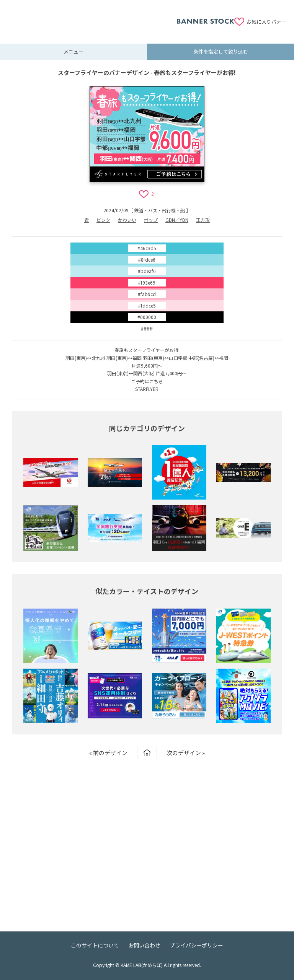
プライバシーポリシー (196, 945)
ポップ (151, 220)
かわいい (127, 220)
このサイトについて (95, 945)
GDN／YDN (177, 220)
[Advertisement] (92, 17)
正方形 (203, 220)
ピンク (103, 220)
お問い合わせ (144, 945)
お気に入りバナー (266, 22)
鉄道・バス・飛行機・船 (160, 210)
